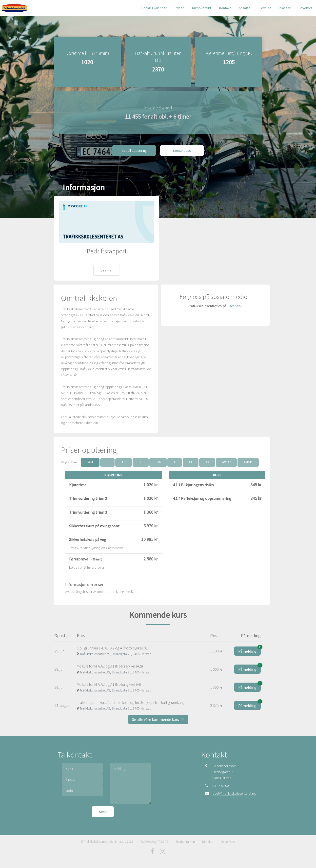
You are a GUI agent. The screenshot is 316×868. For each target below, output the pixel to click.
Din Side (208, 838)
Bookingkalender (154, 8)
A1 (190, 459)
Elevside (265, 8)
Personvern (228, 838)
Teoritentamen (185, 838)
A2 (207, 459)
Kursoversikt (201, 8)
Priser (179, 8)
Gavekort (305, 8)
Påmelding (249, 647)
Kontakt (225, 8)
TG (124, 459)
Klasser (285, 8)
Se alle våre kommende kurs (158, 716)
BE (140, 459)
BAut (90, 459)
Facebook (235, 303)
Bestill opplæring (134, 147)
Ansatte (245, 8)
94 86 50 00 (221, 782)
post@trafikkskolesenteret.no (234, 790)
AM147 (226, 459)
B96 (158, 459)
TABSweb (147, 838)
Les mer (107, 267)
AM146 (248, 459)
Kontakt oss (182, 147)
